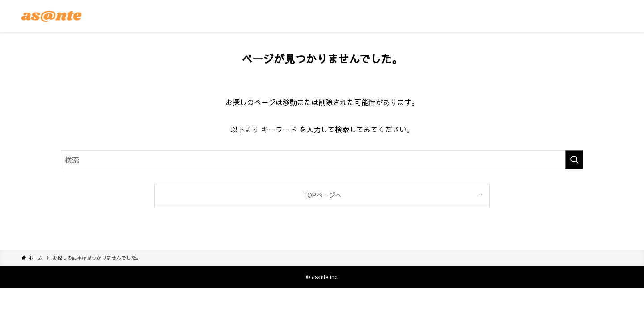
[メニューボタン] (612, 16)
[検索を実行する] (574, 160)
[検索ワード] (322, 160)
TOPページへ (322, 195)
